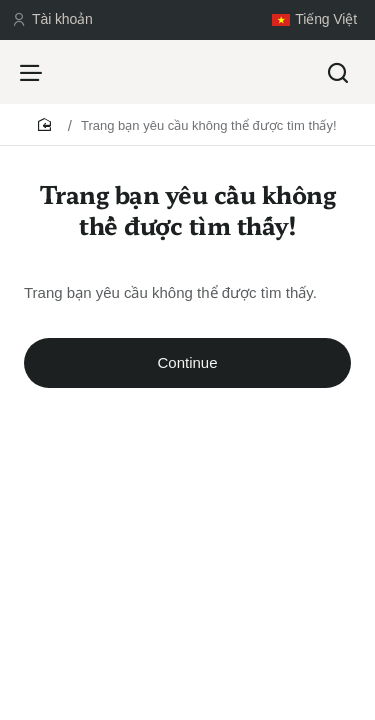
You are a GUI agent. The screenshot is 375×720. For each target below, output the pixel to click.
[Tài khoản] (52, 20)
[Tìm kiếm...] (338, 72)
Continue (187, 362)
